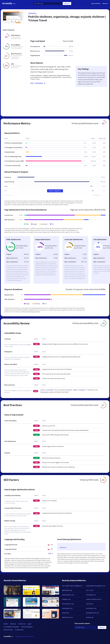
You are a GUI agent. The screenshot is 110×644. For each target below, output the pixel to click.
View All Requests (55, 191)
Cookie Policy (19, 630)
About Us (105, 3)
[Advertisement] (68, 32)
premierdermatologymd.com (96, 586)
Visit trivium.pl (38, 83)
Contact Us (22, 624)
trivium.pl (32, 13)
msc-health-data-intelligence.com (73, 586)
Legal (29, 624)
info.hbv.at (90, 604)
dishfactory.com (67, 617)
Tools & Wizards (96, 3)
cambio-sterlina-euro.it (94, 599)
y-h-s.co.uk (90, 590)
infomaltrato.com (68, 604)
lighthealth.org (67, 590)
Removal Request (27, 627)
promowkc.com (91, 608)
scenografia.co (91, 595)
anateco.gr (90, 617)
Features (13, 624)
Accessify (9, 3)
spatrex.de (65, 613)
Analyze (67, 3)
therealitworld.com (92, 613)
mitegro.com (66, 599)
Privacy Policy (8, 630)
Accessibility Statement (11, 627)
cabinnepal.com (67, 608)
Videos (6, 624)
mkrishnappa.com (68, 595)
